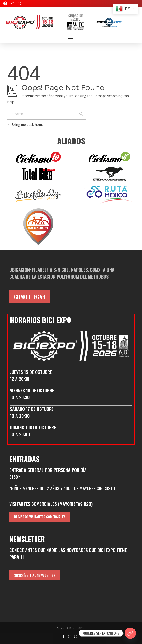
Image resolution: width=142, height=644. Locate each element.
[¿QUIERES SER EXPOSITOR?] (130, 633)
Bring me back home (25, 125)
